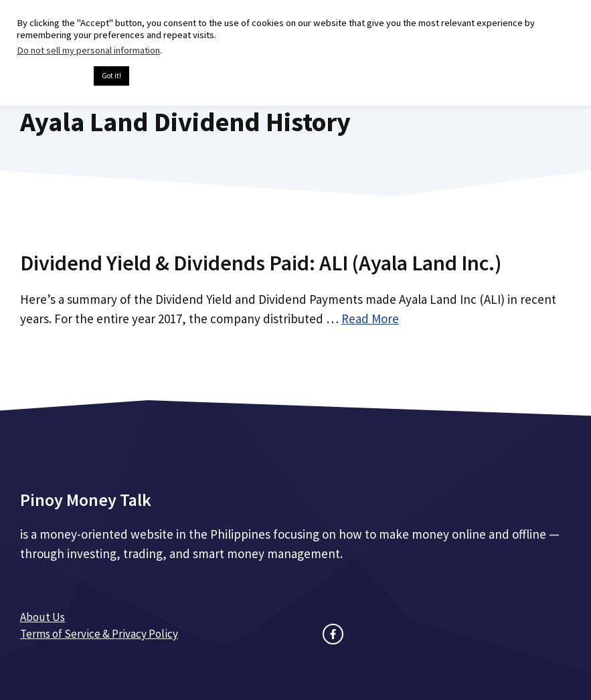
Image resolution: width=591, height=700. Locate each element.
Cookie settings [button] (52, 76)
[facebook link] (333, 634)
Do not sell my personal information (88, 50)
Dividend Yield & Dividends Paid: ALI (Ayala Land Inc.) (261, 263)
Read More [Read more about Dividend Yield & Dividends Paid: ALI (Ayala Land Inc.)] (370, 319)
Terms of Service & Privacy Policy (99, 634)
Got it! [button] (111, 76)
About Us (43, 617)
